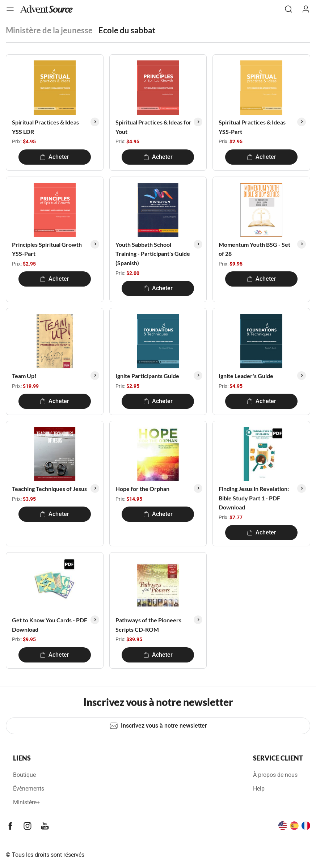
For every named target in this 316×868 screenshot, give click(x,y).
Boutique (24, 775)
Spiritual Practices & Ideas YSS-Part (252, 127)
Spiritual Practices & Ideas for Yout (153, 127)
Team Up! (24, 376)
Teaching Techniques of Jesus (49, 489)
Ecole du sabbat (127, 30)
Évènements (29, 789)
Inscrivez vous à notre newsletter (158, 726)
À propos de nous (275, 775)
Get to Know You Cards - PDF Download (50, 625)
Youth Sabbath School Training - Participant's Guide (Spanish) (153, 254)
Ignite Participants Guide (147, 376)
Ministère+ (26, 802)
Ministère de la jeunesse (49, 30)
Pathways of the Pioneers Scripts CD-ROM (148, 625)
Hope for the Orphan (142, 489)
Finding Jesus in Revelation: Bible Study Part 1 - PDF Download (254, 498)
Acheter (54, 157)
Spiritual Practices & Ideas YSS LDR (45, 127)
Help (259, 789)
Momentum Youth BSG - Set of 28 (254, 249)
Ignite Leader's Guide (246, 376)
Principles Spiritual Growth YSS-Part (47, 249)
